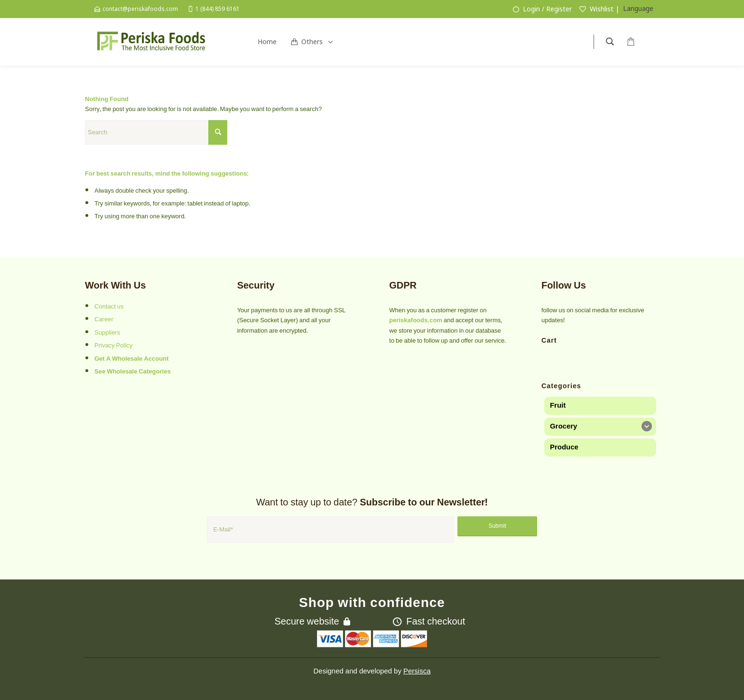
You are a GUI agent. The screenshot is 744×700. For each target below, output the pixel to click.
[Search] (156, 132)
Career (104, 319)
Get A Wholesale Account (131, 359)
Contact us (109, 307)
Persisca (417, 671)
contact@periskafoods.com (140, 9)
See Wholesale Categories (133, 372)
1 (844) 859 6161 (218, 9)
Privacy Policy (113, 345)
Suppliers (107, 333)
